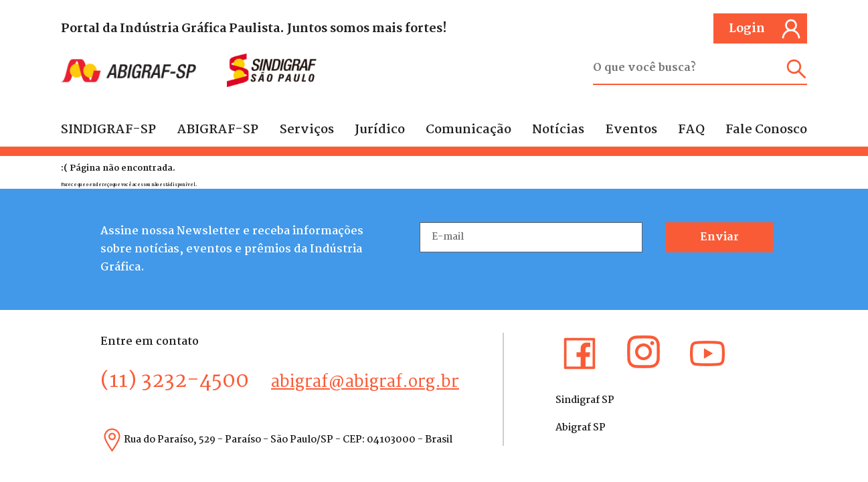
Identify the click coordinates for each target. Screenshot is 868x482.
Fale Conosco (766, 130)
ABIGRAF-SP (218, 130)
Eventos (631, 130)
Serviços (307, 130)
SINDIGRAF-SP (108, 130)
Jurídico (380, 130)
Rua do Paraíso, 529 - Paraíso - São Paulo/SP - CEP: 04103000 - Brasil (288, 440)
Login (765, 29)
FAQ (691, 130)
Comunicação (468, 130)
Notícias (558, 130)
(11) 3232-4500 (175, 381)
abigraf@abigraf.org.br (365, 382)
